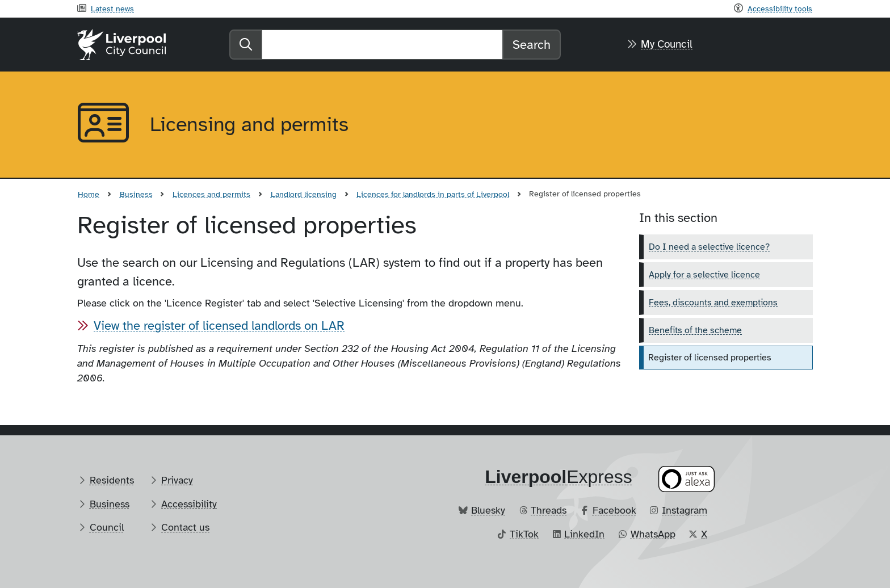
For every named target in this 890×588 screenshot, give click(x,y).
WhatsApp (653, 534)
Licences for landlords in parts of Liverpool (433, 194)
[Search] (382, 45)
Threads (549, 510)
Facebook (614, 510)
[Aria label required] (104, 125)
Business (136, 194)
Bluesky (488, 510)
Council (107, 527)
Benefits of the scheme (695, 330)
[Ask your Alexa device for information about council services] (687, 479)
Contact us (185, 527)
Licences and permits (211, 194)
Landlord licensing (304, 194)
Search (532, 45)
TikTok (524, 534)
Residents (112, 480)
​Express (559, 477)
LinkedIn (584, 534)
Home (89, 194)
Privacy (177, 480)
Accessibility (189, 504)
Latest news (112, 9)
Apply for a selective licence (704, 275)
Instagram (685, 510)
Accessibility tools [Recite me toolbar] (780, 9)
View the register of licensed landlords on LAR (219, 325)
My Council (667, 44)
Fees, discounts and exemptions (713, 303)
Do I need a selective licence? (709, 247)
